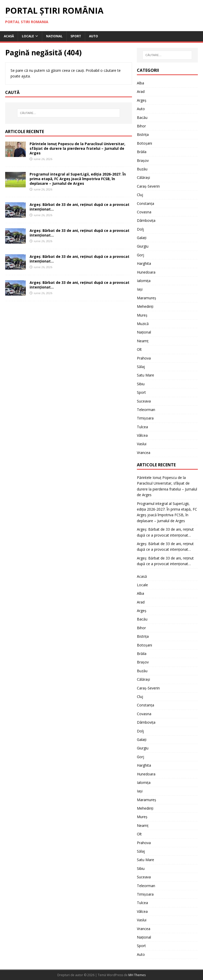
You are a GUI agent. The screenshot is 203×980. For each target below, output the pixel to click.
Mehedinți (145, 306)
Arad (141, 91)
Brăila (142, 152)
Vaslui (142, 444)
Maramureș (147, 298)
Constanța (145, 203)
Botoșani (144, 143)
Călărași (143, 177)
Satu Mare (145, 375)
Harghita (144, 263)
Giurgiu (143, 246)
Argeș (142, 100)
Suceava (144, 401)
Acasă (9, 36)
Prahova (144, 358)
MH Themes (137, 975)
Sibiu (141, 384)
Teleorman (146, 410)
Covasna (144, 212)
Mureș (142, 315)
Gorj (140, 255)
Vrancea (144, 453)
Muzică (143, 324)
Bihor (141, 126)
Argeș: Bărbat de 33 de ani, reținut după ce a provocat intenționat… (80, 207)
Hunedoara (146, 272)
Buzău (142, 169)
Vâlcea (142, 435)
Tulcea (142, 427)
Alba (140, 83)
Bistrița (143, 134)
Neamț (143, 341)
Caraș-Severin (148, 186)
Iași (140, 289)
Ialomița (144, 281)
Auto (94, 36)
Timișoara (145, 418)
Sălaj (141, 367)
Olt (139, 349)
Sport (76, 36)
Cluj (140, 195)
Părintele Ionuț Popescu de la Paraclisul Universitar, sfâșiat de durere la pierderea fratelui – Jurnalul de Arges (77, 148)
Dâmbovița (146, 220)
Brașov (143, 160)
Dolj (140, 229)
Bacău (142, 117)
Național (54, 36)
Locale (28, 36)
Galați (142, 238)
